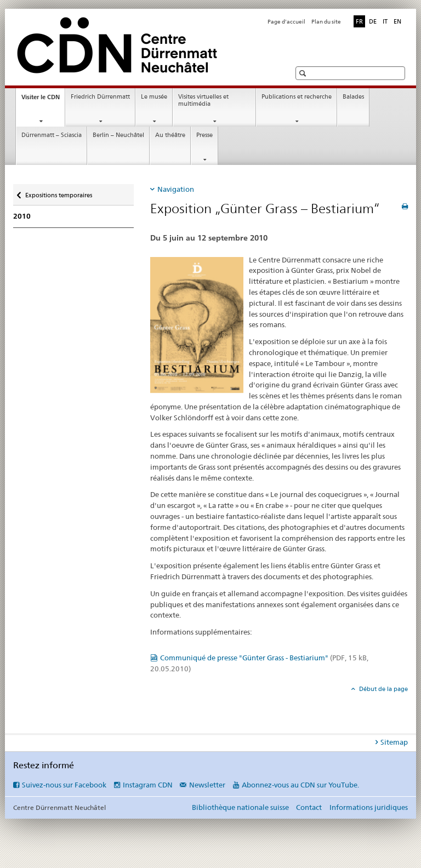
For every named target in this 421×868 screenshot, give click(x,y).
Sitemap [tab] (394, 742)
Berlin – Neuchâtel (118, 135)
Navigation (176, 189)
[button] (304, 73)
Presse (204, 135)
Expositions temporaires (58, 192)
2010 (22, 216)
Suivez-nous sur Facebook (64, 785)
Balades (353, 97)
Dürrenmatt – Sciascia (52, 135)
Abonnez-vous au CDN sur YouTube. (300, 785)
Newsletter (207, 785)
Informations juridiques (369, 807)
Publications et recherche (297, 97)
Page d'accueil (286, 22)
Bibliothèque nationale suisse (240, 807)
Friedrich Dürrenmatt (100, 97)
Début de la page (383, 689)
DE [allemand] (373, 21)
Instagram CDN (148, 785)
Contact (309, 807)
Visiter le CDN (43, 100)
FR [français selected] (359, 21)
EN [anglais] (397, 21)
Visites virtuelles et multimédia (203, 100)
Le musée (154, 97)
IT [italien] (385, 21)
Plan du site (326, 22)
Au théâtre (170, 135)
